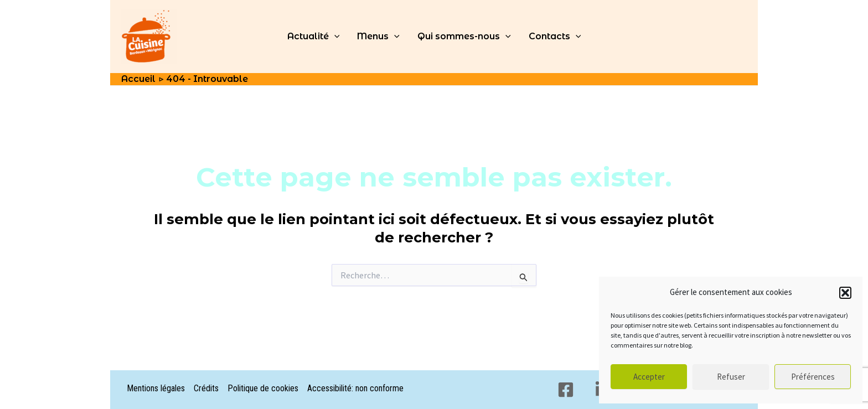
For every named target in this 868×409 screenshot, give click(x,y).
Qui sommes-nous (464, 37)
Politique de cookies (263, 388)
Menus (378, 37)
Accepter (649, 377)
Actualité (314, 37)
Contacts (555, 37)
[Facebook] (566, 390)
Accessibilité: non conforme (355, 388)
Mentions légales (156, 388)
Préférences (813, 377)
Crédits (206, 388)
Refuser (731, 377)
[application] (334, 37)
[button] (845, 293)
